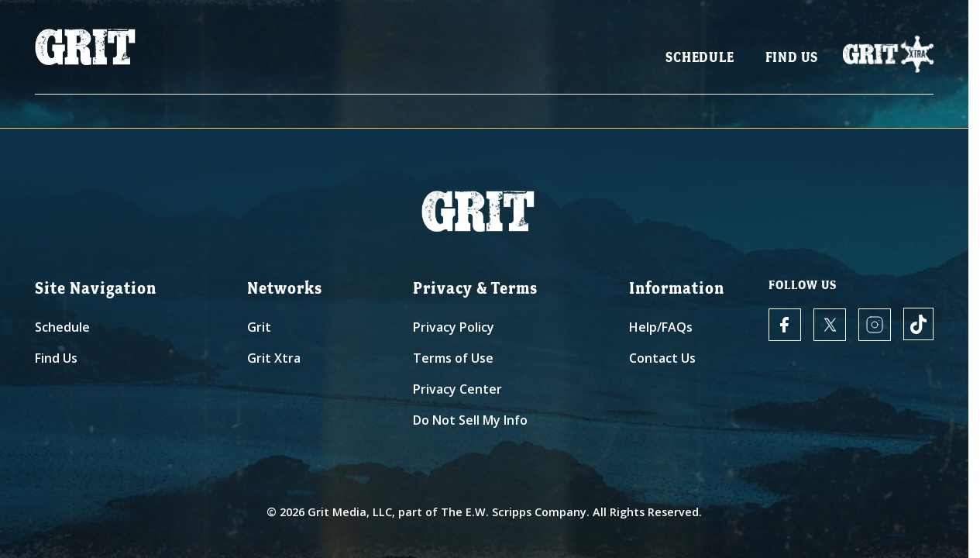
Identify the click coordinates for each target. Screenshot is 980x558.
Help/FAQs (661, 327)
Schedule (700, 62)
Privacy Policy (454, 327)
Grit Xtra (274, 358)
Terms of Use (453, 358)
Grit (259, 327)
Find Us (792, 62)
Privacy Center (457, 389)
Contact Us (662, 358)
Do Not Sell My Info (470, 420)
